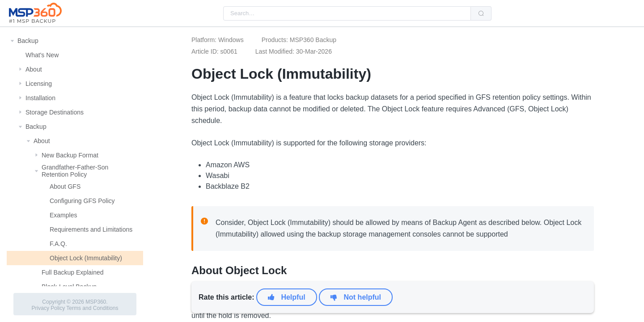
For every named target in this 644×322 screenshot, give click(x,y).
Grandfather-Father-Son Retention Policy (75, 171)
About (34, 69)
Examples (63, 215)
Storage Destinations (55, 112)
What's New (42, 55)
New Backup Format (70, 155)
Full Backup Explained (73, 272)
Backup (28, 41)
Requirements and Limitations (91, 229)
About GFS (65, 186)
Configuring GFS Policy (82, 201)
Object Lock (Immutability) (86, 258)
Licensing (39, 84)
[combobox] (347, 13)
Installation (40, 98)
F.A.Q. (58, 244)
